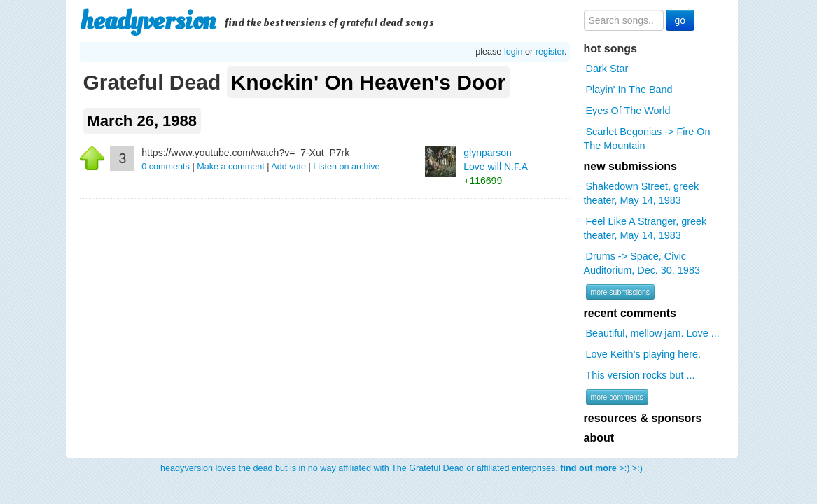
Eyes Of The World (628, 111)
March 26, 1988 (142, 121)
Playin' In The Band (629, 90)
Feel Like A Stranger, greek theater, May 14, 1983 (645, 228)
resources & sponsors (643, 418)
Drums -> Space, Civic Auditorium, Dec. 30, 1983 (642, 263)
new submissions (630, 166)
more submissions (621, 292)
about (599, 438)
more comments (617, 397)
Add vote (288, 167)
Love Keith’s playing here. (644, 354)
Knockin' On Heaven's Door (369, 82)
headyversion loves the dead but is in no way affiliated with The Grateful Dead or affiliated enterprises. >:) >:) (401, 468)
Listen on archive (346, 167)
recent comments (630, 313)
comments (167, 167)
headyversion (148, 21)
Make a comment (231, 167)
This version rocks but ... (641, 375)
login (514, 52)
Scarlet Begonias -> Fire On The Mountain (647, 139)
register (550, 52)
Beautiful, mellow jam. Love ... (653, 333)
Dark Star (607, 69)
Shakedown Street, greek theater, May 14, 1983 (642, 193)
